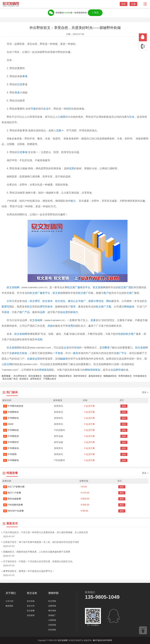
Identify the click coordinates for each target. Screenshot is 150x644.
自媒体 (31, 359)
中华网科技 (11, 430)
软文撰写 (35, 301)
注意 (20, 84)
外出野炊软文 (20, 376)
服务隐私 (9, 606)
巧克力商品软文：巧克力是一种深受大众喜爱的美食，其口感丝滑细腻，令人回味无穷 (46, 532)
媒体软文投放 (19, 353)
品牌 (42, 312)
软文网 (8, 364)
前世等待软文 (80, 376)
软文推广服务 (75, 287)
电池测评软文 (50, 376)
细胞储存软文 (110, 376)
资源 (60, 353)
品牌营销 (52, 606)
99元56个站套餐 (13, 511)
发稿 (14, 348)
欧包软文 (24, 379)
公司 (9, 301)
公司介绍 (9, 601)
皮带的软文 (36, 379)
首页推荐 (31, 615)
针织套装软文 (140, 376)
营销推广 (52, 615)
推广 (22, 312)
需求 (73, 307)
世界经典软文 (125, 376)
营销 (42, 370)
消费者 (106, 348)
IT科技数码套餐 (13, 505)
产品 (27, 312)
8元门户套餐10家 (14, 487)
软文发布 (48, 301)
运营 (37, 359)
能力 (73, 201)
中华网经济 (11, 442)
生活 (46, 109)
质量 (93, 320)
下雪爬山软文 (50, 379)
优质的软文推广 (127, 334)
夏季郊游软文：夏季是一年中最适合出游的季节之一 (29, 571)
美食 (17, 93)
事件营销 (52, 611)
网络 (127, 307)
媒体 (132, 307)
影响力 (74, 312)
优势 (40, 339)
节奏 (33, 109)
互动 (132, 117)
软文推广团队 (126, 287)
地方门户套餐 (12, 493)
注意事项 (22, 152)
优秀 (70, 326)
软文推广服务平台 (40, 293)
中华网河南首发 (13, 406)
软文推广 (83, 293)
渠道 (7, 312)
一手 (55, 353)
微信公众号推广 (77, 301)
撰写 (42, 307)
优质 (71, 168)
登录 (124, 4)
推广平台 (121, 353)
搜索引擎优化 (96, 301)
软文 (30, 307)
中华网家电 (11, 460)
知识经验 (52, 630)
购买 (122, 487)
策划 (47, 370)
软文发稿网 (13, 287)
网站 (109, 301)
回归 (69, 109)
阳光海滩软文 (35, 376)
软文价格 (31, 601)
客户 (106, 293)
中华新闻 (10, 454)
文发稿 (36, 320)
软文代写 (31, 606)
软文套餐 (31, 611)
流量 (59, 130)
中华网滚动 (11, 448)
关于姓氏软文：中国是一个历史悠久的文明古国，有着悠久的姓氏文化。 (39, 561)
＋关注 (95, 13)
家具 (76, 353)
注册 (133, 4)
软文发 (56, 293)
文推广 (130, 293)
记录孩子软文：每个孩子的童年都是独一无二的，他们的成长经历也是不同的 (41, 542)
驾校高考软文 (65, 376)
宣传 (77, 348)
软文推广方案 (104, 307)
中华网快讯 (11, 418)
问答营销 (52, 625)
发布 (50, 307)
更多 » (145, 392)
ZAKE (8, 424)
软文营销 (52, 601)
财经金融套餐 (12, 499)
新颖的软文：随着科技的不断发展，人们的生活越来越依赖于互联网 (37, 552)
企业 (66, 348)
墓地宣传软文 (95, 376)
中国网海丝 (11, 412)
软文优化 (60, 301)
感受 (63, 117)
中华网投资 (11, 436)
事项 (25, 76)
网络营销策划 (93, 370)
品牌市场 (118, 370)
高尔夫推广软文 (10, 379)
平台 (88, 287)
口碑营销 (52, 620)
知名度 (64, 312)
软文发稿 (98, 287)
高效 (50, 326)
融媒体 (64, 359)
